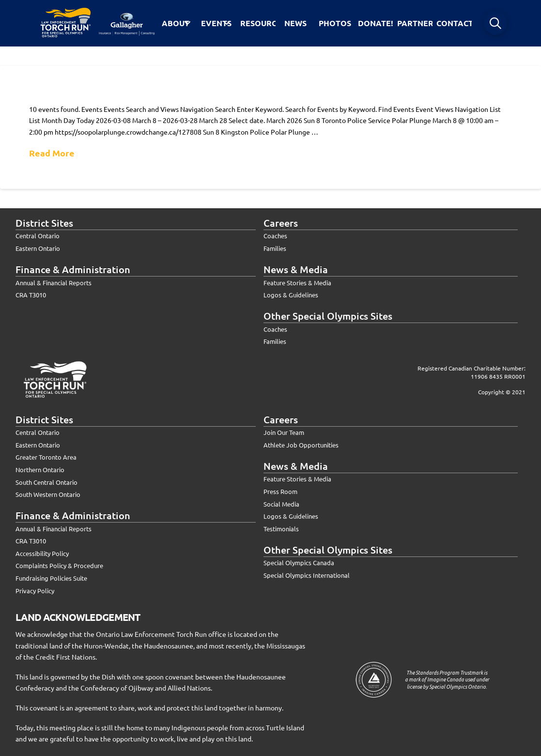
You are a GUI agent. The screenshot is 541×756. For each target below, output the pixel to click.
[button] (495, 23)
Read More (52, 153)
